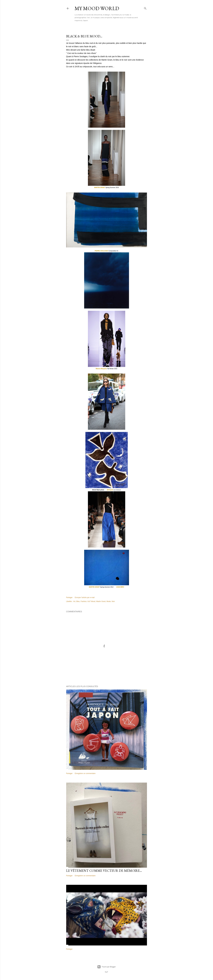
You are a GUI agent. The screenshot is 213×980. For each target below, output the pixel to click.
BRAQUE (110, 490)
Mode (109, 601)
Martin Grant (101, 601)
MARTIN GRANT (100, 188)
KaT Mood (91, 601)
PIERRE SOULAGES (101, 251)
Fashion (84, 601)
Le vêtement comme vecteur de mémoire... (104, 871)
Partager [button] (69, 597)
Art (74, 601)
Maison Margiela (101, 369)
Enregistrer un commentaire (85, 773)
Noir (113, 601)
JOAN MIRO (120, 587)
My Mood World (97, 8)
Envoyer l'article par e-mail (85, 597)
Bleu (78, 601)
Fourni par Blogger (106, 967)
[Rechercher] (145, 8)
